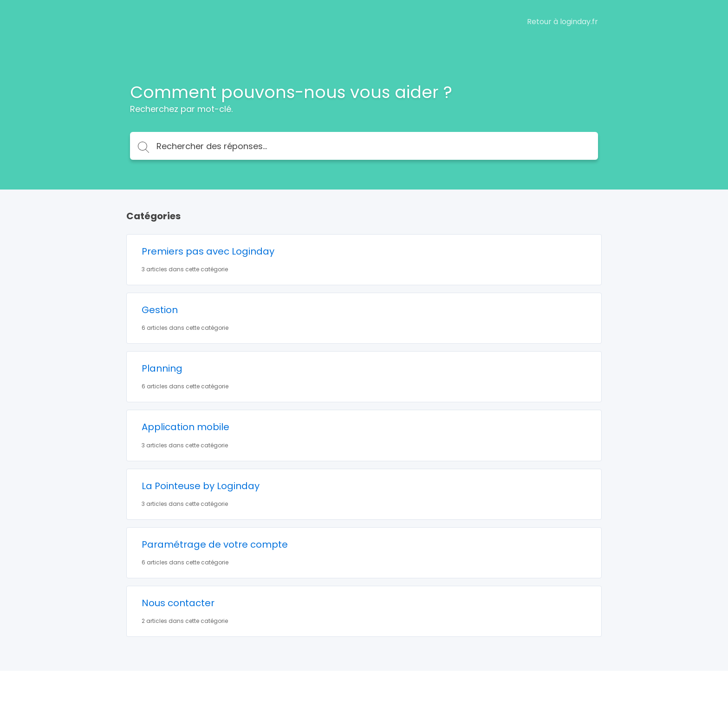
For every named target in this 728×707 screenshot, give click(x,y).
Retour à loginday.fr (562, 22)
